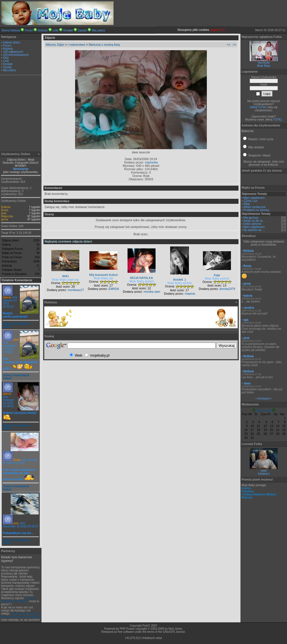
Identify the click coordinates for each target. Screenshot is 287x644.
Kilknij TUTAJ (258, 107)
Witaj (247, 204)
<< (229, 45)
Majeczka (7, 216)
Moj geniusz (251, 218)
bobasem (264, 474)
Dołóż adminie (252, 224)
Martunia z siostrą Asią (104, 45)
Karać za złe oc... (254, 221)
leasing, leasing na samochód (18, 600)
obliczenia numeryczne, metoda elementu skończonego (21, 615)
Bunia (5, 210)
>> (234, 45)
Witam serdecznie (255, 207)
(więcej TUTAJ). (225, 30)
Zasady (82, 30)
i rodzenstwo (77, 45)
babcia (7, 297)
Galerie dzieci (12, 42)
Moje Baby (264, 66)
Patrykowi (248, 491)
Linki (56, 30)
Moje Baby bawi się (65, 280)
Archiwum (264, 399)
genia (4, 219)
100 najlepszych (13, 52)
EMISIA (114, 289)
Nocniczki (264, 63)
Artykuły (43, 30)
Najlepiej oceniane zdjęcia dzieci (68, 241)
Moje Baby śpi (103, 278)
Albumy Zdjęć (55, 45)
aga (246, 320)
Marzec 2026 (264, 411)
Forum (29, 30)
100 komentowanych (16, 55)
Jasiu (247, 383)
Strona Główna (11, 30)
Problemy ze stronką (256, 210)
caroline (249, 308)
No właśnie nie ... (254, 230)
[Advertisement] (21, 114)
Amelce (246, 488)
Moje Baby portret (141, 281)
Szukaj (7, 67)
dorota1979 (227, 289)
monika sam (152, 292)
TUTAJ (277, 120)
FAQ (6, 58)
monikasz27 (76, 290)
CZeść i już (250, 201)
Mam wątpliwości (254, 198)
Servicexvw (21, 169)
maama (190, 294)
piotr (4, 213)
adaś (264, 471)
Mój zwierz (99, 30)
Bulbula (6, 207)
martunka (151, 162)
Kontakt (68, 30)
